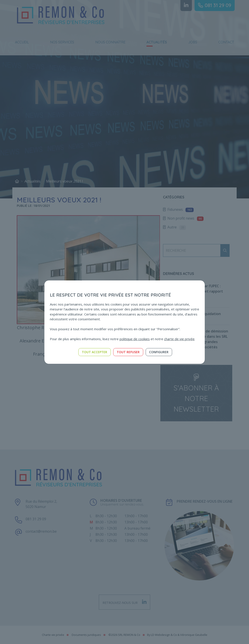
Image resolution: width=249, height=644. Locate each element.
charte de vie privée (179, 339)
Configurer (159, 352)
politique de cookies (135, 339)
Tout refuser (128, 352)
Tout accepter (95, 352)
